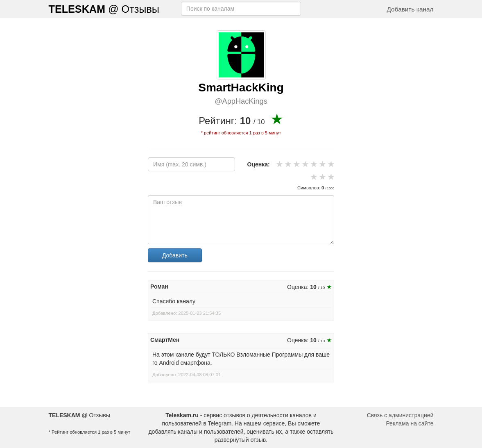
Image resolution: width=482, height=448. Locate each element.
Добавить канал (410, 9)
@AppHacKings (241, 101)
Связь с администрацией (400, 415)
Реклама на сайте (410, 423)
